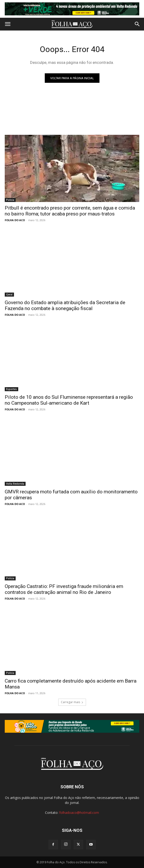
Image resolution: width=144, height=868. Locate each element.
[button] (8, 24)
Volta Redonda (15, 484)
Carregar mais (72, 702)
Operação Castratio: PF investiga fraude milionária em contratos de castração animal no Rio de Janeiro (64, 589)
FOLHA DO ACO (15, 220)
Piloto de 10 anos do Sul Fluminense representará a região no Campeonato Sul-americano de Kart (69, 400)
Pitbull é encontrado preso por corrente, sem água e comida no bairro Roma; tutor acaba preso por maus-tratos (70, 211)
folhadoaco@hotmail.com (79, 813)
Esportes (11, 389)
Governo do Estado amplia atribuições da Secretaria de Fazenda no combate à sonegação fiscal (65, 305)
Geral (9, 294)
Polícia (10, 200)
